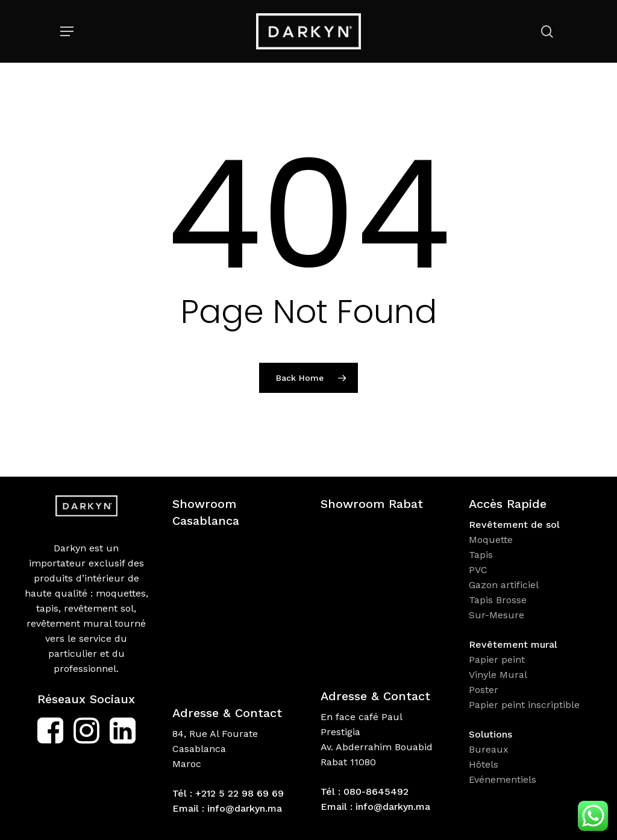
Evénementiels (504, 779)
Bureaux (490, 749)
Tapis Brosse (499, 600)
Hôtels (484, 764)
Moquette (491, 540)
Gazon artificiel (504, 585)
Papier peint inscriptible (526, 705)
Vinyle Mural (500, 675)
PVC (478, 570)
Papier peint (498, 660)
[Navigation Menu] (67, 31)
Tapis (481, 555)
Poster (484, 690)
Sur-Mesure (496, 615)
